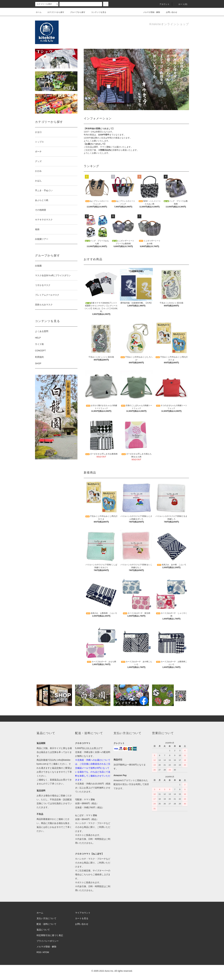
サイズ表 (39, 344)
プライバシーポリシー (48, 941)
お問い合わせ (170, 12)
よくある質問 (42, 331)
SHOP (38, 363)
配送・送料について (46, 924)
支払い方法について (46, 918)
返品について (43, 930)
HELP (38, 338)
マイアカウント (83, 913)
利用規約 (39, 357)
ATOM (46, 952)
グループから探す (76, 12)
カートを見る (82, 918)
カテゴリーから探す (54, 12)
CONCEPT (40, 351)
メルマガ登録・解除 (150, 12)
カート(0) (181, 4)
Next (185, 80)
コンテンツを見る (97, 12)
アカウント (163, 4)
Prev (88, 80)
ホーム (39, 12)
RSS (39, 952)
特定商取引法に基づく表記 (50, 935)
